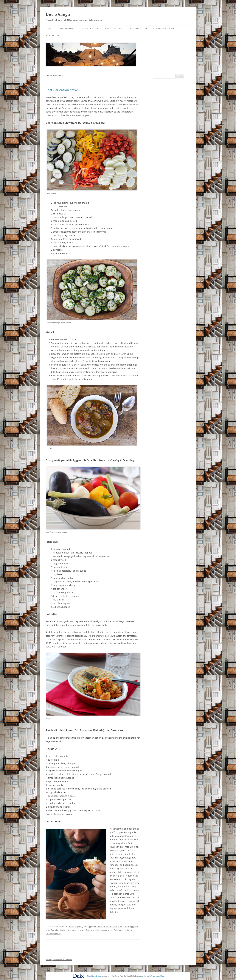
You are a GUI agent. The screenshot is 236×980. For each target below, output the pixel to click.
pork (73, 930)
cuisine (126, 926)
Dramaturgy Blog (114, 29)
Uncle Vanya (58, 14)
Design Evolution (90, 29)
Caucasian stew (115, 926)
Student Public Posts (164, 29)
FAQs (151, 976)
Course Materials (66, 29)
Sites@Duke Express (94, 976)
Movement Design (138, 29)
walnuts (107, 930)
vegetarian (98, 930)
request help (160, 976)
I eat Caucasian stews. (63, 90)
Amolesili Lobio (101, 926)
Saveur (89, 930)
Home (48, 29)
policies (144, 976)
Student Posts (53, 35)
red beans (80, 930)
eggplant (134, 926)
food (48, 930)
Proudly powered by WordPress (59, 960)
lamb (68, 930)
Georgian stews (58, 930)
